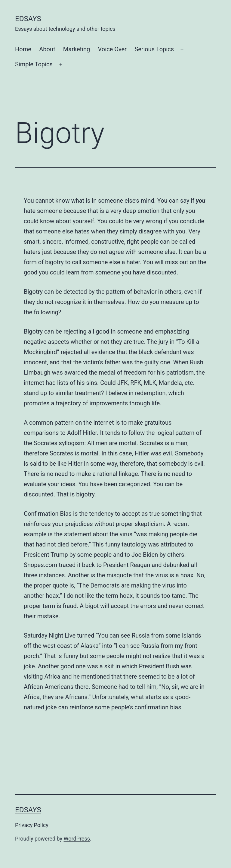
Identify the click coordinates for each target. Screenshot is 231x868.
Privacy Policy (32, 825)
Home (23, 49)
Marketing (77, 49)
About (47, 49)
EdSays (28, 19)
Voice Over (112, 49)
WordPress (77, 839)
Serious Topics (154, 49)
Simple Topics (34, 64)
